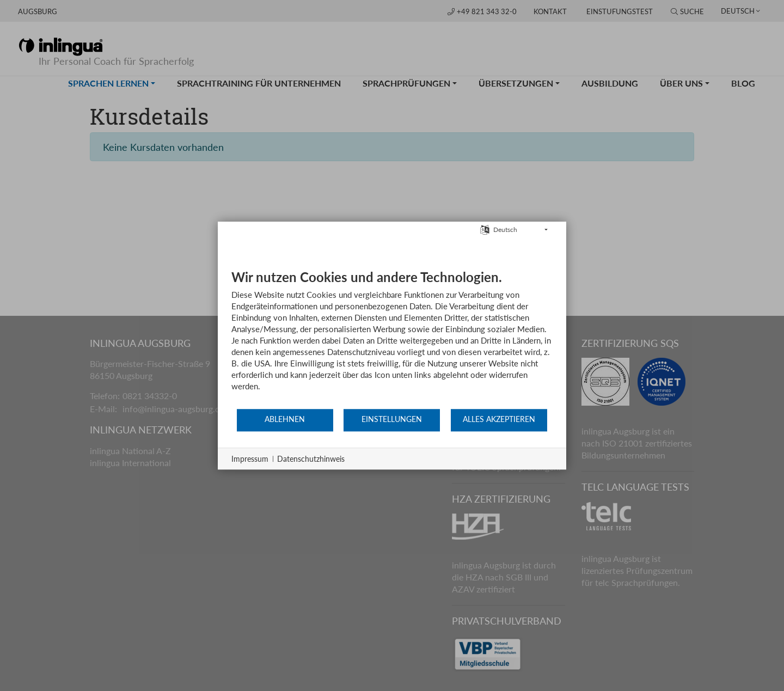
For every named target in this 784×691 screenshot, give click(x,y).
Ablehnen (285, 419)
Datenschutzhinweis (311, 459)
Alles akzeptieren (499, 419)
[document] (392, 338)
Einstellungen (392, 419)
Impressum (250, 459)
